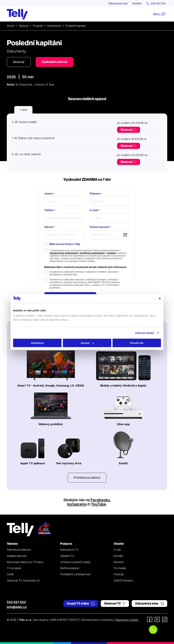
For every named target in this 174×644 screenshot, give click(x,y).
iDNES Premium (123, 580)
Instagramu (77, 504)
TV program (14, 568)
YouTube (99, 504)
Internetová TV (69, 550)
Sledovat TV (115, 603)
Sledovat (19, 62)
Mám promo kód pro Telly (65, 244)
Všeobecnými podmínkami (64, 253)
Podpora (66, 544)
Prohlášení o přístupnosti (75, 574)
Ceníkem (111, 253)
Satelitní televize (17, 556)
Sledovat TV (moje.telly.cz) (23, 580)
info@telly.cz (17, 607)
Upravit (87, 343)
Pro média (120, 568)
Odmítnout (37, 343)
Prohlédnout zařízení (87, 478)
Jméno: (50, 194)
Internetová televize (19, 550)
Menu (159, 14)
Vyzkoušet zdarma (54, 62)
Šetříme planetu (70, 568)
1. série (23, 110)
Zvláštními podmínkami (92, 253)
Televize (23, 26)
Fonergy (119, 574)
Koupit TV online (81, 603)
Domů (11, 26)
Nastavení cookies (127, 620)
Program (38, 26)
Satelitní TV (67, 556)
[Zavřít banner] (160, 299)
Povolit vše (137, 343)
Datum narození (100, 227)
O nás (117, 550)
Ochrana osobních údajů (75, 562)
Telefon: (50, 210)
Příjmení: (96, 194)
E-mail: (95, 210)
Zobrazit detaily (145, 333)
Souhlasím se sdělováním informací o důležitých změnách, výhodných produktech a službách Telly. (84, 273)
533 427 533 (16, 602)
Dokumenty (54, 26)
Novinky (119, 562)
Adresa (50, 227)
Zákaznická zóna (118, 3)
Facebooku (100, 500)
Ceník (10, 574)
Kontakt (137, 3)
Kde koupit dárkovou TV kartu (25, 562)
